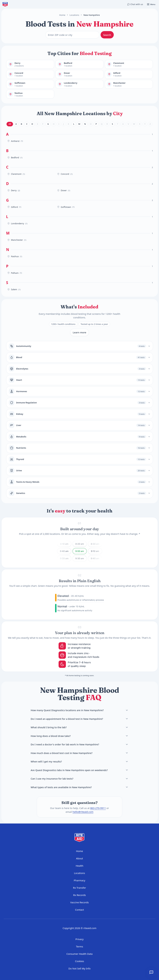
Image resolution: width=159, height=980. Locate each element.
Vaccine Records (79, 902)
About (79, 858)
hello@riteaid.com (83, 812)
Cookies (79, 961)
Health (79, 866)
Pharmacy (79, 880)
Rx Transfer (79, 888)
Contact (79, 910)
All (10, 124)
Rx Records (80, 895)
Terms (79, 946)
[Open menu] (151, 4)
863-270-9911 (98, 808)
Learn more (79, 332)
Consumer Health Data (79, 954)
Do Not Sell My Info (80, 968)
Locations (74, 15)
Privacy (79, 939)
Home (62, 15)
